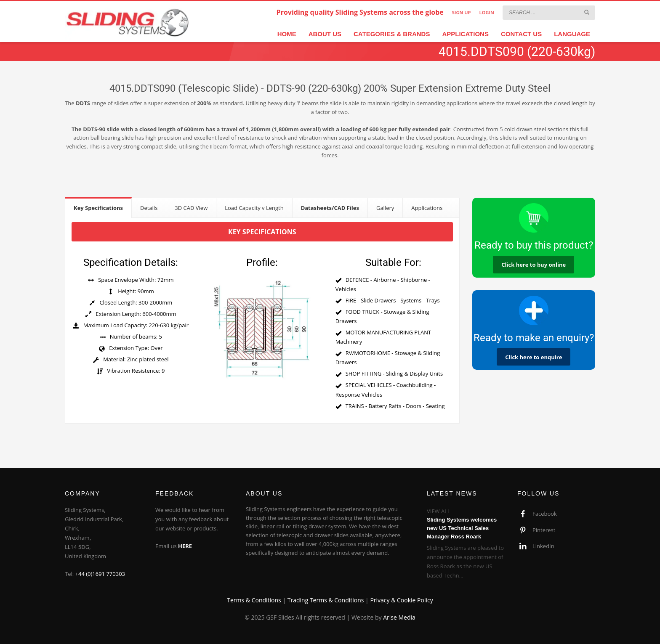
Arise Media (399, 617)
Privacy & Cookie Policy (401, 600)
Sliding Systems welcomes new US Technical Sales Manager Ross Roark (462, 528)
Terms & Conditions (254, 600)
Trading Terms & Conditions (326, 600)
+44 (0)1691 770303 (100, 574)
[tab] (98, 208)
